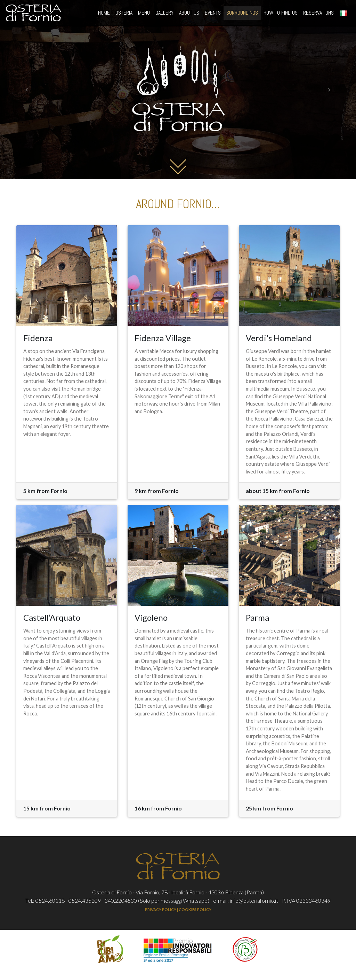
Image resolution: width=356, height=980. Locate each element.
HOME (105, 14)
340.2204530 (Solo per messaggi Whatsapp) (157, 900)
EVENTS (213, 14)
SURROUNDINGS (242, 14)
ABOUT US (189, 14)
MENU (144, 14)
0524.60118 (50, 900)
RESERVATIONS (318, 14)
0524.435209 (85, 900)
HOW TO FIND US (281, 14)
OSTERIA (124, 14)
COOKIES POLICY (195, 910)
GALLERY (164, 14)
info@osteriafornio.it (254, 900)
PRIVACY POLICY (161, 910)
